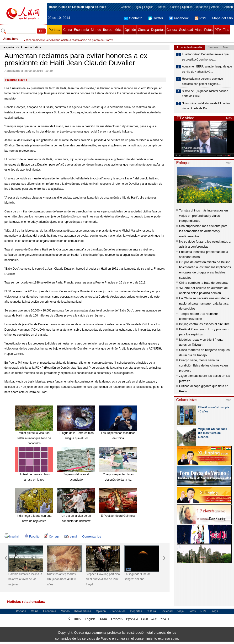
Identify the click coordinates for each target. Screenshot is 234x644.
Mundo (96, 30)
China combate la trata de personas (204, 283)
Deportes (158, 30)
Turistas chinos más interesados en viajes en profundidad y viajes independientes (203, 216)
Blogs (214, 611)
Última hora (11, 39)
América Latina (31, 47)
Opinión (130, 30)
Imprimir (12, 537)
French (161, 7)
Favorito (32, 537)
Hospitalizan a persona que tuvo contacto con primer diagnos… (202, 81)
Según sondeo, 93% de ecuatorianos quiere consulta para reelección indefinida (76, 39)
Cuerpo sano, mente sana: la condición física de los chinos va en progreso (203, 365)
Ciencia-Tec (118, 611)
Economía (82, 30)
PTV (218, 30)
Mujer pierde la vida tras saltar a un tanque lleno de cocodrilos (34, 438)
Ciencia (143, 30)
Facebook (179, 18)
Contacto (133, 18)
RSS (200, 18)
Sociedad (186, 30)
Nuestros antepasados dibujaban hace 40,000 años (61, 579)
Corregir (52, 537)
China (68, 30)
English (149, 7)
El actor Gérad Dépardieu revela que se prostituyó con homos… (205, 57)
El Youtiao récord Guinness (118, 516)
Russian (174, 7)
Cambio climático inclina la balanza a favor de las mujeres (25, 579)
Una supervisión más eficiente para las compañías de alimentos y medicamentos (203, 231)
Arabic (215, 7)
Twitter (156, 18)
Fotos (208, 30)
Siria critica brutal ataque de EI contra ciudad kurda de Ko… (206, 106)
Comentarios (92, 536)
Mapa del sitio (223, 18)
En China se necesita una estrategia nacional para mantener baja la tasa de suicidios (204, 303)
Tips (226, 30)
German (228, 7)
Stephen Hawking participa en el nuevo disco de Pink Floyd (103, 579)
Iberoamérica (113, 30)
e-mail (71, 537)
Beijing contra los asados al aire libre (204, 324)
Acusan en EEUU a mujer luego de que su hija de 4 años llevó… (207, 69)
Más (229, 118)
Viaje (199, 30)
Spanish (187, 7)
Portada (54, 30)
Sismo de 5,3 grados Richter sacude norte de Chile (205, 94)
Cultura (172, 30)
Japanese (202, 7)
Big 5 (138, 7)
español (9, 47)
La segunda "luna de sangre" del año (138, 577)
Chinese (126, 7)
